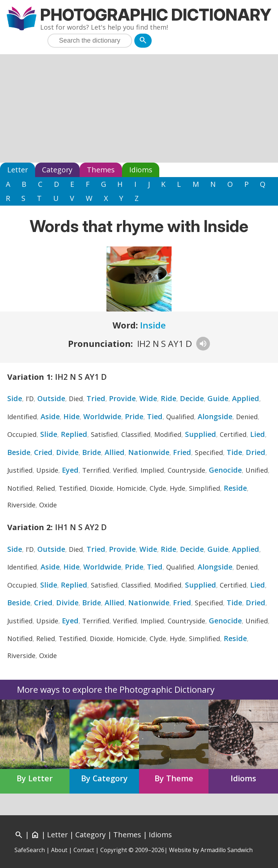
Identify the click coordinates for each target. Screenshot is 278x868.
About (59, 850)
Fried (182, 452)
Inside (153, 325)
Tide (234, 452)
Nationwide (149, 452)
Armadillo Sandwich (227, 850)
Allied (115, 452)
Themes (101, 170)
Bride (92, 452)
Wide (148, 398)
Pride (134, 416)
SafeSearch (30, 850)
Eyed (70, 470)
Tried (96, 398)
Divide (67, 452)
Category (57, 170)
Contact (84, 850)
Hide (71, 416)
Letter (18, 170)
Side (15, 398)
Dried (256, 452)
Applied (246, 398)
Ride (169, 398)
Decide (192, 398)
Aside (50, 416)
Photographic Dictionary (156, 15)
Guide (218, 398)
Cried (43, 452)
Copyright (114, 850)
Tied (155, 416)
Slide (49, 434)
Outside (51, 398)
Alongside (215, 416)
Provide (122, 398)
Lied (258, 434)
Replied (74, 434)
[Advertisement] (139, 108)
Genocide (225, 470)
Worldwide (102, 416)
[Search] (143, 41)
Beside (19, 452)
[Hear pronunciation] (203, 344)
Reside (235, 488)
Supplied (201, 434)
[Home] (35, 835)
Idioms (141, 170)
